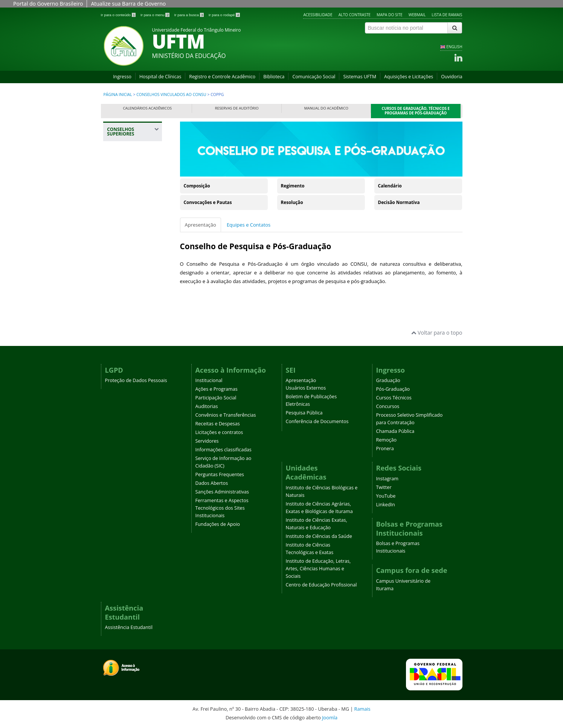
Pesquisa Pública (304, 413)
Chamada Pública (395, 431)
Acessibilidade (318, 15)
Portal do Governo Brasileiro (48, 4)
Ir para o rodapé (224, 15)
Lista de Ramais (447, 15)
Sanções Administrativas (222, 492)
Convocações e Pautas (208, 202)
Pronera (385, 449)
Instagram (387, 479)
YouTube (386, 496)
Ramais (362, 709)
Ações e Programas (217, 389)
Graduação (388, 380)
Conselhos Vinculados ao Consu (171, 94)
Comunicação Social (314, 77)
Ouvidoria (452, 77)
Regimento (293, 186)
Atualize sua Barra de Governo (128, 4)
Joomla (330, 717)
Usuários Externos (306, 388)
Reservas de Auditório (237, 108)
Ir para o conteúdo (119, 15)
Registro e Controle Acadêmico (222, 77)
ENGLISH (454, 47)
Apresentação (201, 225)
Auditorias (207, 406)
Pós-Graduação (393, 389)
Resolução (292, 202)
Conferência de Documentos (317, 421)
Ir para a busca (190, 15)
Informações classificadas (224, 450)
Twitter (384, 487)
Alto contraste (355, 15)
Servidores (207, 441)
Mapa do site (390, 15)
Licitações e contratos (219, 432)
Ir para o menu (156, 15)
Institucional (209, 380)
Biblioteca (274, 77)
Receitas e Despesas (218, 424)
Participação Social (216, 398)
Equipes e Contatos (249, 225)
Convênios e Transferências (226, 415)
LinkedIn (386, 505)
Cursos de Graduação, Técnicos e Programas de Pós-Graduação (416, 111)
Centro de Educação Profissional (321, 585)
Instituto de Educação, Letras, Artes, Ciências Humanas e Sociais (318, 569)
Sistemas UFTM (360, 77)
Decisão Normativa (399, 202)
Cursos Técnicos (394, 398)
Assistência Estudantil (129, 627)
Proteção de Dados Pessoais (136, 380)
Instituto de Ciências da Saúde (319, 536)
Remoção (387, 440)
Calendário (390, 186)
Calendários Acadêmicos (147, 108)
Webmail (417, 15)
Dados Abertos (212, 483)
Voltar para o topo (437, 333)
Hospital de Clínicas (160, 77)
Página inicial (118, 94)
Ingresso (122, 77)
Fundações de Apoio (218, 524)
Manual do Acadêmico (326, 108)
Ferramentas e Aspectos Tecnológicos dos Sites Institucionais (222, 508)
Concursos (388, 406)
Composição (197, 186)
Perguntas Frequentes (220, 474)
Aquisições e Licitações (409, 77)
